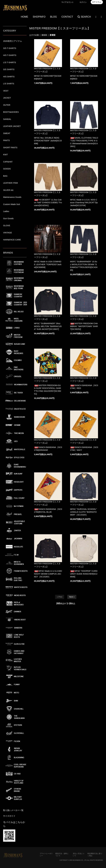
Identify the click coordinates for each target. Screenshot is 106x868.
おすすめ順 (34, 35)
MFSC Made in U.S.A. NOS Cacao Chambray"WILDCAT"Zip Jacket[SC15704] (84, 202)
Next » (72, 597)
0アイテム (97, 2)
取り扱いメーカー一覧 (13, 810)
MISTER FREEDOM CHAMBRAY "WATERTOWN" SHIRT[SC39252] (84, 326)
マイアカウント (67, 2)
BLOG (53, 17)
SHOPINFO (39, 17)
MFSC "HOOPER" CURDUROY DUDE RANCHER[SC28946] (84, 574)
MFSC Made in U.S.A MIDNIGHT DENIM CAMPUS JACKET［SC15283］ (48, 574)
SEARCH (84, 17)
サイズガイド (9, 816)
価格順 (44, 35)
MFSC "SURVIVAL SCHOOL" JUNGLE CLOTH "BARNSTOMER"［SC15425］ (83, 512)
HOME (25, 17)
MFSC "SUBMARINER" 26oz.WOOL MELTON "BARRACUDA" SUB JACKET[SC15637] (48, 326)
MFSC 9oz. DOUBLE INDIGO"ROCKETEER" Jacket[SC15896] (48, 141)
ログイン (83, 2)
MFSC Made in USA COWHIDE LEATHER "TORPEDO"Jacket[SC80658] (48, 264)
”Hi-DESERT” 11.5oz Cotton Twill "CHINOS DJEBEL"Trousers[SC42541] (48, 202)
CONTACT (67, 17)
